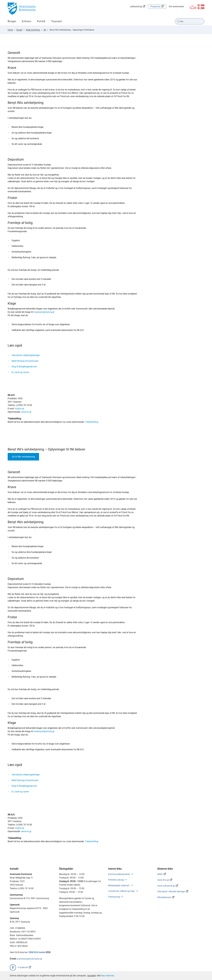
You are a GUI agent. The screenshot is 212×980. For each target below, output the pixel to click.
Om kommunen (176, 6)
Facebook (23, 967)
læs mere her (108, 976)
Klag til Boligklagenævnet (24, 367)
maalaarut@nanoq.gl (44, 312)
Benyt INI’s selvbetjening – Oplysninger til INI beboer (72, 30)
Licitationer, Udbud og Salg (122, 891)
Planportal (155, 6)
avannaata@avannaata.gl (29, 959)
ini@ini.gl (19, 409)
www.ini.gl (26, 412)
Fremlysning (114, 897)
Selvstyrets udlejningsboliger (26, 355)
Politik (41, 21)
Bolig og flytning (33, 30)
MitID (160, 874)
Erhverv (27, 21)
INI (45, 30)
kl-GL (193, 7)
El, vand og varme (20, 372)
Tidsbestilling (92, 422)
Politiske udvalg (116, 880)
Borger (12, 21)
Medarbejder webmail (119, 885)
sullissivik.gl (136, 6)
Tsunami (57, 21)
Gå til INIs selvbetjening (23, 457)
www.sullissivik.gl (166, 886)
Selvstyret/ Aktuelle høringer (171, 891)
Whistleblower (164, 897)
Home (10, 30)
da (201, 7)
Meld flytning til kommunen (25, 361)
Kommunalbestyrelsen (119, 874)
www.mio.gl (163, 880)
